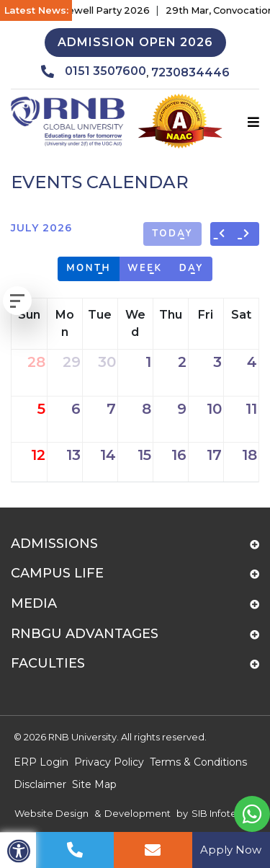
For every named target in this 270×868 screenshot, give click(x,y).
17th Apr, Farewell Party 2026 (89, 10)
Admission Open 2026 (135, 42)
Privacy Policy (109, 762)
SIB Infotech (220, 813)
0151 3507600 (94, 71)
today (172, 234)
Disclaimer (40, 784)
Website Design (51, 813)
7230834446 (190, 72)
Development (138, 813)
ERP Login (41, 762)
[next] (247, 234)
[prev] (223, 234)
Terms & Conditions (198, 762)
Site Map (94, 784)
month (89, 268)
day (192, 268)
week (145, 268)
